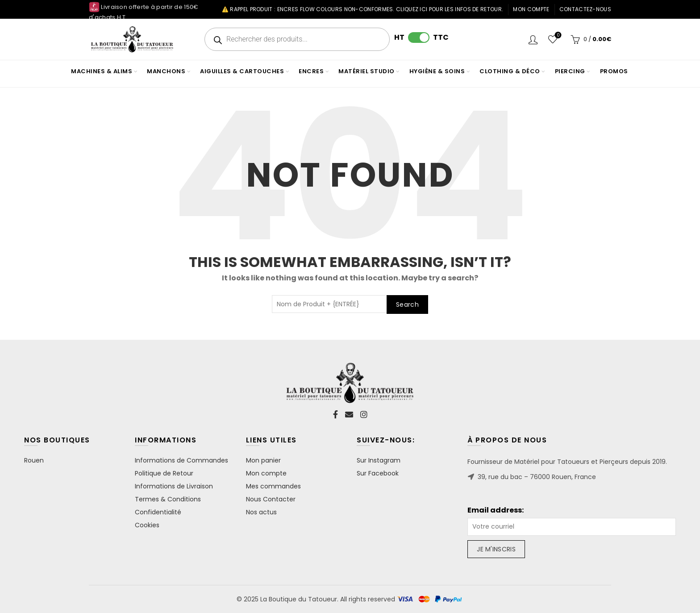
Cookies (147, 525)
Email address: (496, 510)
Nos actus (261, 512)
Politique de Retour (164, 473)
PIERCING (570, 71)
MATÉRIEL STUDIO (367, 71)
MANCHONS (166, 71)
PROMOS (614, 71)
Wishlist (557, 35)
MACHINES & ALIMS (102, 71)
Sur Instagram (379, 460)
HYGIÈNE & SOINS (437, 71)
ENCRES (311, 71)
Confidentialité (158, 512)
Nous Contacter (271, 499)
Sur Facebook (378, 473)
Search (407, 304)
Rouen (34, 460)
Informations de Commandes (181, 460)
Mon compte (531, 9)
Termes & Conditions (168, 499)
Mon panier (263, 460)
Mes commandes (273, 486)
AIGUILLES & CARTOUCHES (242, 71)
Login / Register (533, 39)
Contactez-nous (585, 9)
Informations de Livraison (174, 486)
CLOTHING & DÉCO (510, 71)
